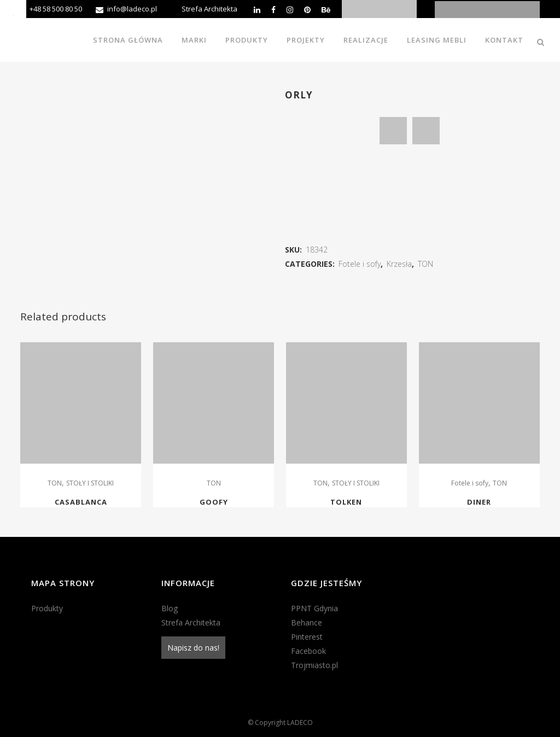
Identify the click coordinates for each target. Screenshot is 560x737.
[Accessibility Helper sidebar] (13, 13)
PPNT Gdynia (314, 608)
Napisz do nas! (193, 648)
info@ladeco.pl (132, 9)
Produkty (47, 608)
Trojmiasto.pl (314, 665)
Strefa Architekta (209, 9)
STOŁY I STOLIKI (90, 483)
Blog (170, 608)
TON (425, 264)
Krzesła (399, 264)
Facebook (308, 651)
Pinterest (307, 637)
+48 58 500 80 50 (56, 9)
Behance (307, 622)
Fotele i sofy (360, 264)
